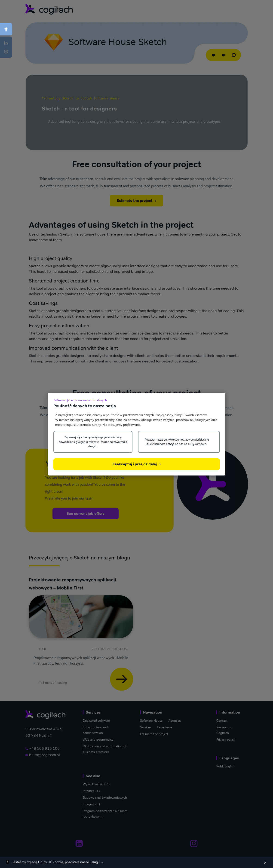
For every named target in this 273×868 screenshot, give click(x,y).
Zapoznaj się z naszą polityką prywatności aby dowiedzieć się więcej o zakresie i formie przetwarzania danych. (93, 442)
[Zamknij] (265, 862)
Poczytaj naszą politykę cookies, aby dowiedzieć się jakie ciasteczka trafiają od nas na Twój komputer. (177, 442)
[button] (6, 29)
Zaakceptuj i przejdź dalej (136, 464)
